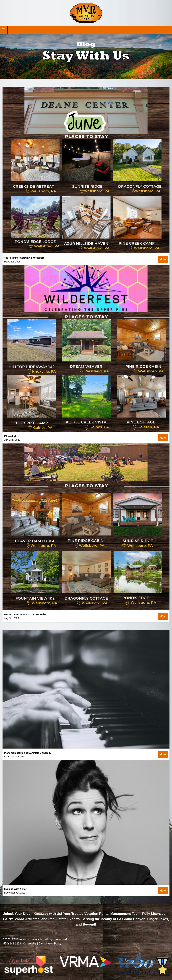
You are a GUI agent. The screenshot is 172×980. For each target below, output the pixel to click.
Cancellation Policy (50, 944)
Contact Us (30, 944)
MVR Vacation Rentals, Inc (28, 939)
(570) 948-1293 (12, 944)
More (163, 259)
